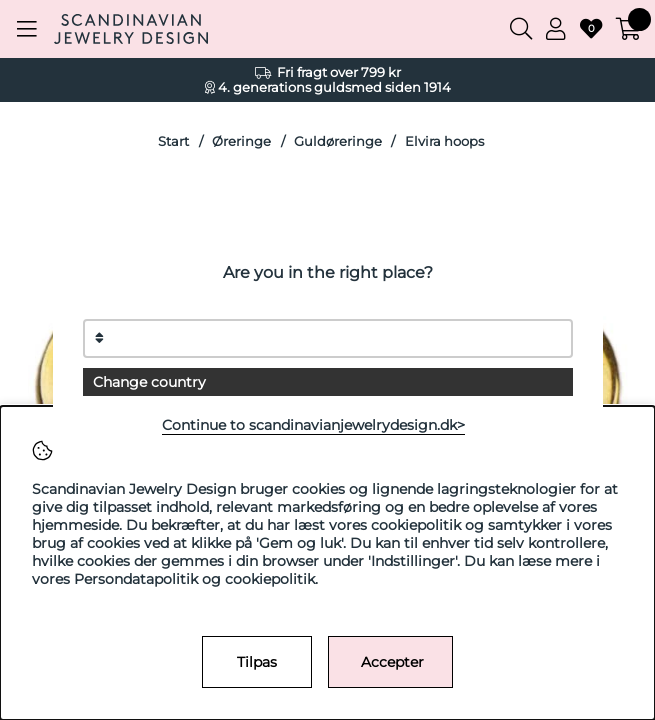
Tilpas (257, 662)
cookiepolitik (270, 579)
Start (173, 141)
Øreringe (241, 141)
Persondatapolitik (136, 579)
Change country (149, 382)
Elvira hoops (444, 141)
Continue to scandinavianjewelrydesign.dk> (313, 425)
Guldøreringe (338, 141)
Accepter (392, 662)
